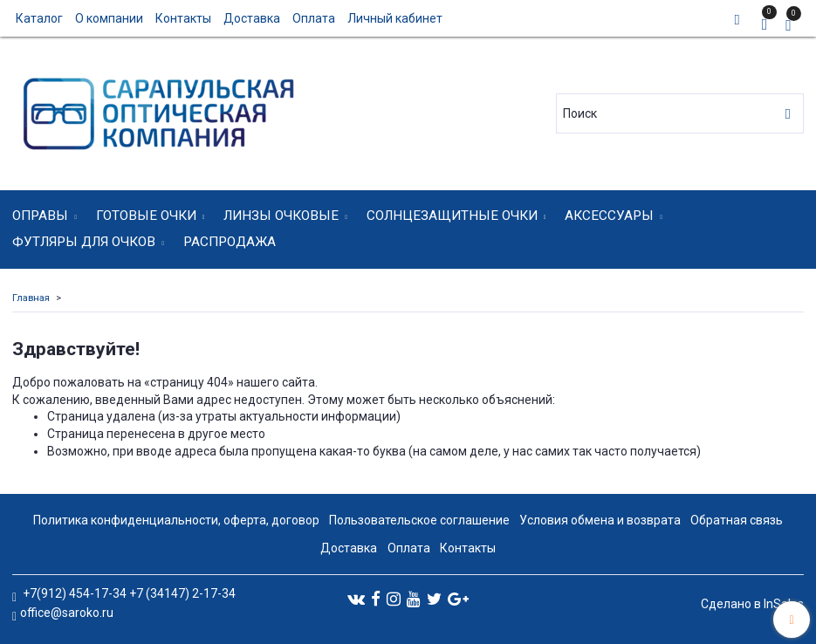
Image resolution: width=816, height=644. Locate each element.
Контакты (183, 18)
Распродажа (230, 242)
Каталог (39, 18)
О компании (109, 18)
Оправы (40, 216)
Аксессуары (609, 216)
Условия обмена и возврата (600, 520)
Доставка (252, 18)
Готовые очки (146, 216)
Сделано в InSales (752, 604)
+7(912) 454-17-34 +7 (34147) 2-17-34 (128, 593)
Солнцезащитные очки (452, 216)
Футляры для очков (84, 242)
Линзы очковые (281, 216)
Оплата (314, 18)
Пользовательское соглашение (419, 520)
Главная (31, 298)
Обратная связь (737, 520)
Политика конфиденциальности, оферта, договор (176, 520)
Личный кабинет (395, 18)
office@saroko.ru (67, 613)
